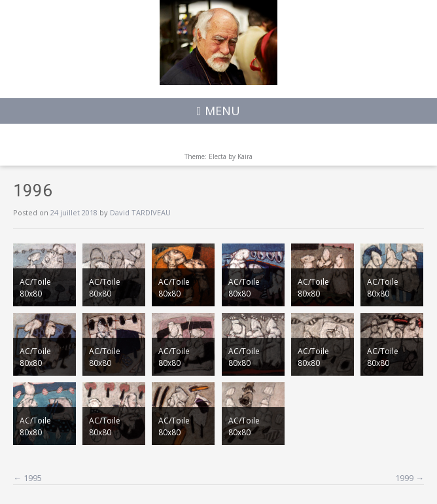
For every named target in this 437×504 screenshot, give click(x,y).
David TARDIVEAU (140, 212)
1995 (27, 478)
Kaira (245, 156)
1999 (410, 478)
